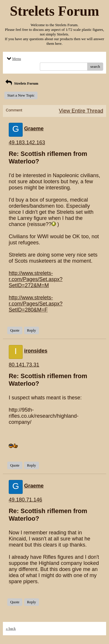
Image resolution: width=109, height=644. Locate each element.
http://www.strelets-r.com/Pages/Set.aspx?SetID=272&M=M (36, 279)
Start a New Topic (21, 95)
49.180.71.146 (25, 500)
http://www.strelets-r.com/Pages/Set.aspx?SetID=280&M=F (36, 304)
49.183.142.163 (27, 143)
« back (11, 628)
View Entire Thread (81, 111)
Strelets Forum (21, 83)
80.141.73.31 (24, 365)
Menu (13, 59)
